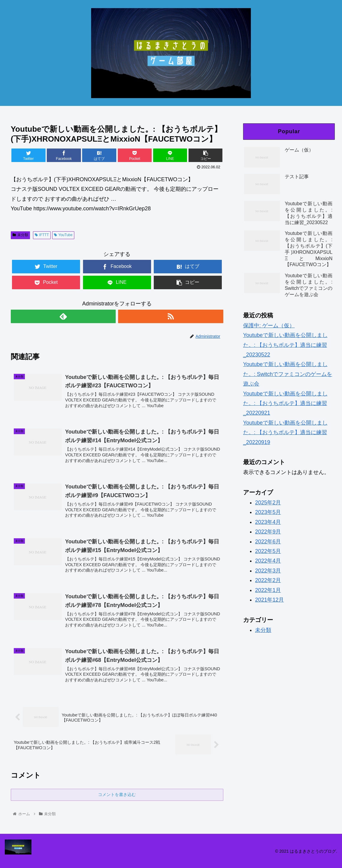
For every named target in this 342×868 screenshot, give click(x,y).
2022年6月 (268, 542)
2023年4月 (268, 522)
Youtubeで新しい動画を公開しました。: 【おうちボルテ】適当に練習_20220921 (285, 403)
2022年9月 (268, 532)
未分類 (20, 235)
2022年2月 (268, 580)
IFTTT (42, 235)
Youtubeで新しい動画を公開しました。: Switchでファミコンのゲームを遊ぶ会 (288, 374)
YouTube (63, 235)
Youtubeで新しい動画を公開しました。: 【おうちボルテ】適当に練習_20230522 (285, 345)
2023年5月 (268, 512)
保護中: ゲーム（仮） (269, 326)
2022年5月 (268, 551)
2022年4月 (268, 561)
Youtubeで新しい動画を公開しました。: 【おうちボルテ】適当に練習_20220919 (285, 432)
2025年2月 (268, 503)
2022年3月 (268, 571)
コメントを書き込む (117, 794)
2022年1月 (268, 590)
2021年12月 (269, 600)
